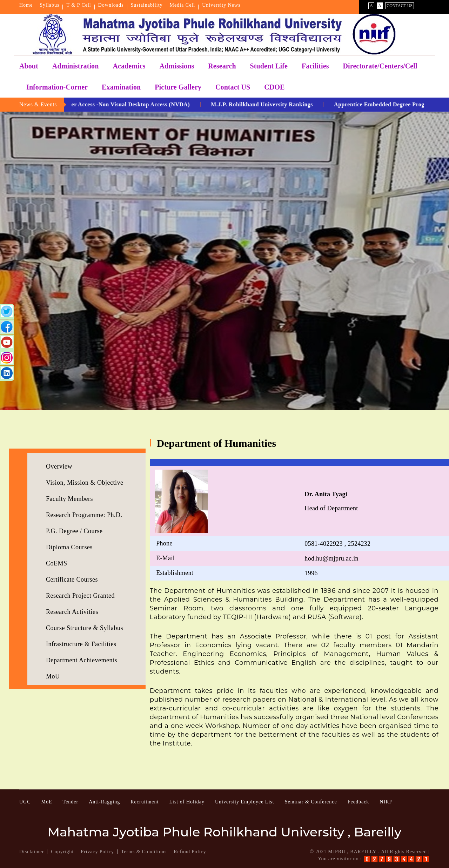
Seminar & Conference (311, 802)
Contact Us (400, 6)
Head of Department (331, 501)
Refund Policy (190, 852)
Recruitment (145, 802)
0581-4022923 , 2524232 (337, 544)
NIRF (386, 802)
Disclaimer (32, 852)
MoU (53, 676)
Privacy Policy (97, 852)
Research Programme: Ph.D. (84, 515)
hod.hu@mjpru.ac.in (331, 558)
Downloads (111, 5)
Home (26, 5)
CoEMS (57, 563)
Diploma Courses (69, 547)
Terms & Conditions (144, 852)
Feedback (358, 802)
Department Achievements (82, 660)
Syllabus (49, 5)
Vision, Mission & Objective (85, 483)
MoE (47, 802)
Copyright (62, 852)
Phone (164, 543)
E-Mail (165, 558)
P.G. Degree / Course (74, 531)
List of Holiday (187, 802)
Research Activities (72, 612)
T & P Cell (79, 5)
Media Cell (183, 5)
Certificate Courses (72, 579)
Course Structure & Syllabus (85, 628)
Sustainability (147, 5)
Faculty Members (69, 499)
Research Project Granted (80, 596)
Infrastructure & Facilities (81, 644)
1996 (311, 573)
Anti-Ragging (104, 802)
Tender (71, 802)
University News (221, 5)
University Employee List (245, 802)
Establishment (175, 573)
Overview (59, 466)
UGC (25, 802)
